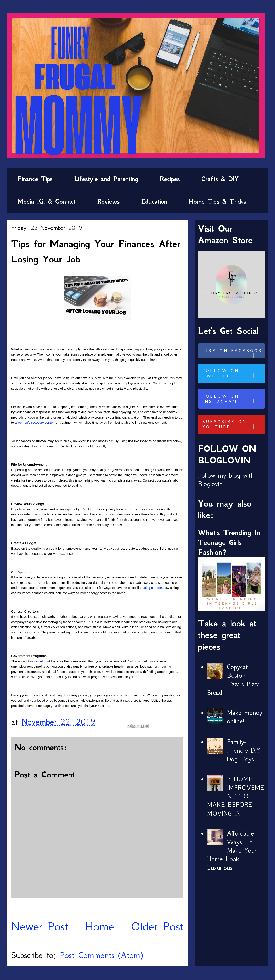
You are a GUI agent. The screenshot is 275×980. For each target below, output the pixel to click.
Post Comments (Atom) (101, 955)
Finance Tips (35, 179)
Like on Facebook (233, 353)
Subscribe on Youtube (233, 424)
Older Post (157, 926)
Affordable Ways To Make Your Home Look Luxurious (232, 850)
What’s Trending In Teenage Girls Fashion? (229, 542)
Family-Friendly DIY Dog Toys (244, 751)
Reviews (108, 201)
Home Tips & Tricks (217, 201)
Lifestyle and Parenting (106, 179)
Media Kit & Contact (47, 201)
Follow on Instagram (233, 399)
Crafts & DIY (220, 179)
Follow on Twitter (233, 373)
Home (100, 926)
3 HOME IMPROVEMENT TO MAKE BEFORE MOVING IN (235, 796)
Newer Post (40, 926)
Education (154, 201)
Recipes (170, 179)
